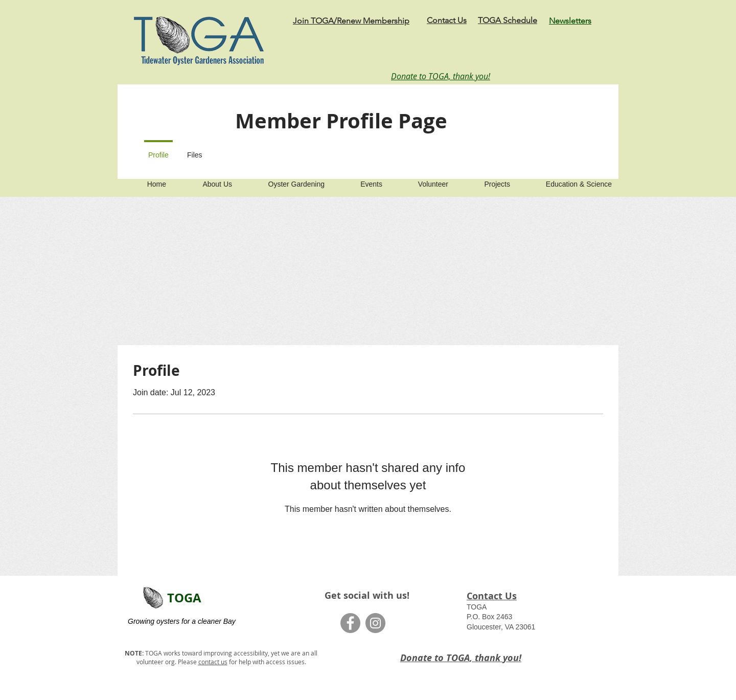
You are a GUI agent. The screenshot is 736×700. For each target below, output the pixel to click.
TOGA (184, 598)
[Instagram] (375, 623)
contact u (211, 662)
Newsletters (570, 21)
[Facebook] (350, 623)
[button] (206, 179)
